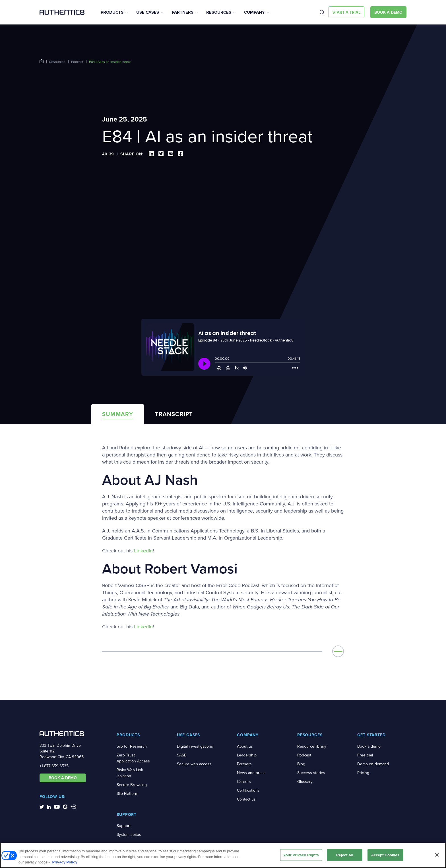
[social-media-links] (42, 807)
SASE (182, 755)
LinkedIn (143, 551)
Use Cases (148, 12)
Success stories (311, 773)
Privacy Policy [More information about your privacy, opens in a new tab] (65, 862)
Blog (301, 764)
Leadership (247, 755)
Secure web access (194, 764)
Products (112, 12)
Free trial (365, 755)
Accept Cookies (385, 855)
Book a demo (369, 746)
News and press (251, 773)
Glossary (305, 782)
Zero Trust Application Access (133, 758)
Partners (183, 12)
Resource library (312, 746)
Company (254, 12)
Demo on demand (373, 764)
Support (124, 826)
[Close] (437, 855)
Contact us (246, 799)
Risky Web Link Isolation (130, 773)
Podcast (77, 62)
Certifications (248, 790)
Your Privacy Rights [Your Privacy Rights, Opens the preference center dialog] (301, 855)
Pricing (363, 773)
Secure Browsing (132, 785)
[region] (223, 855)
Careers (244, 782)
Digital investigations (195, 746)
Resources (219, 12)
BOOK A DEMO (63, 778)
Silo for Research (132, 746)
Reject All (345, 855)
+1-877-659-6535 (54, 766)
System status (129, 835)
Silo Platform (127, 794)
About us (245, 746)
